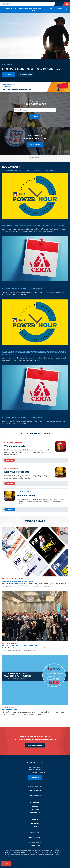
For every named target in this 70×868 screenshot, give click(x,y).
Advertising (35, 823)
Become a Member (35, 837)
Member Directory (35, 843)
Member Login (35, 846)
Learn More (10, 510)
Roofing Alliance (35, 790)
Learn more (10, 460)
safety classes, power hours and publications (39, 504)
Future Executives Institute (30, 170)
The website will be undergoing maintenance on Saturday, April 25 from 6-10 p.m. (35, 10)
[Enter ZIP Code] (35, 110)
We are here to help (15, 446)
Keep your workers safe (17, 472)
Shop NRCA (35, 807)
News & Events (35, 812)
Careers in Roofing (35, 796)
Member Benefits (35, 840)
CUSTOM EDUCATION (9, 170)
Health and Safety (26, 495)
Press (35, 826)
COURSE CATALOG (49, 170)
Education (35, 810)
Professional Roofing (35, 793)
